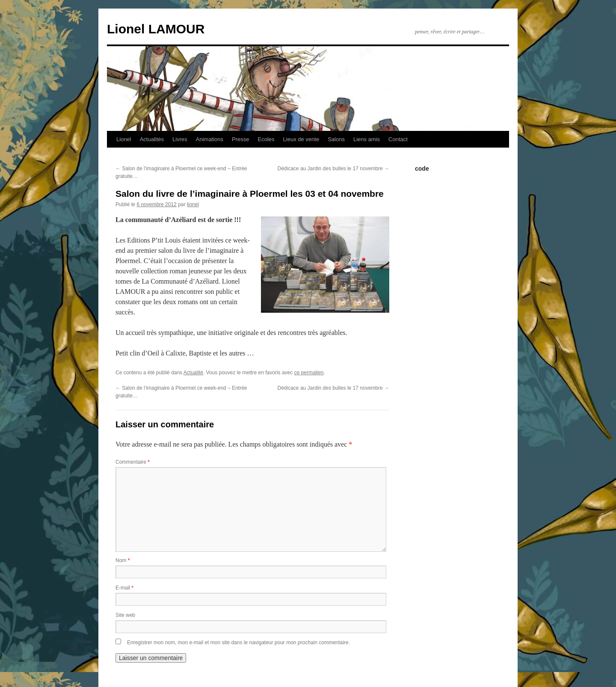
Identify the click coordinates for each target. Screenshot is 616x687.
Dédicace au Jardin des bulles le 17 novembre (333, 169)
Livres (180, 139)
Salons (336, 139)
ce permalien (309, 373)
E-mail (124, 588)
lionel (193, 204)
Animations (210, 139)
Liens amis (367, 139)
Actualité (193, 373)
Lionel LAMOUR (156, 29)
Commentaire (133, 462)
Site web (125, 615)
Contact (398, 139)
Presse (240, 139)
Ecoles (266, 139)
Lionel (124, 139)
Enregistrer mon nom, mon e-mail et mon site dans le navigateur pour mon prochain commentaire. (238, 643)
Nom (123, 560)
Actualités (152, 139)
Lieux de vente (301, 139)
